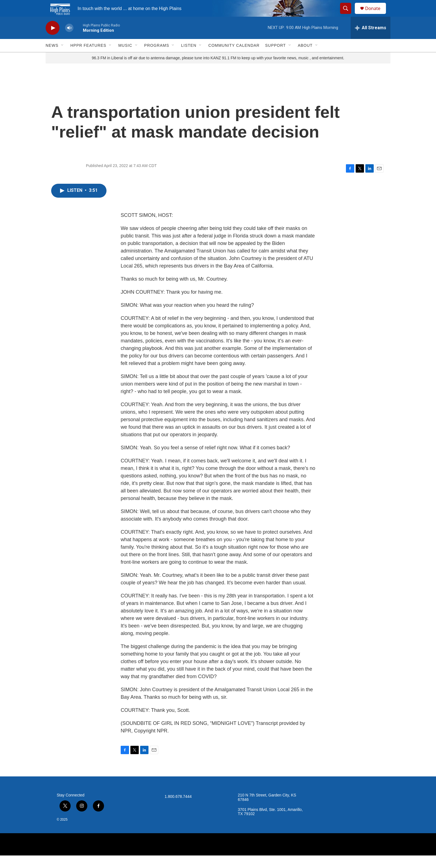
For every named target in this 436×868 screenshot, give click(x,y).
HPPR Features (88, 58)
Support (275, 58)
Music (125, 58)
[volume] (69, 41)
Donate (376, 15)
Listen (189, 58)
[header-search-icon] (348, 15)
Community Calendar (234, 58)
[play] (53, 41)
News (52, 58)
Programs (157, 58)
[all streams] (371, 40)
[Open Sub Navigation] (63, 58)
